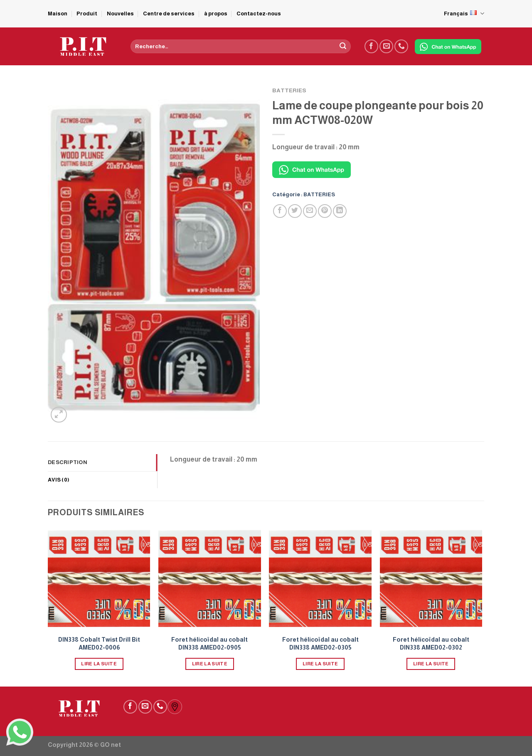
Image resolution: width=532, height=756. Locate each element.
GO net (111, 745)
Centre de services (169, 14)
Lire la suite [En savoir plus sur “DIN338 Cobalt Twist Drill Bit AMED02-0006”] (99, 664)
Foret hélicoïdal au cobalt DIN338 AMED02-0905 (209, 644)
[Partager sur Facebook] (280, 211)
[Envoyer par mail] (310, 211)
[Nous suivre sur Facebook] (371, 46)
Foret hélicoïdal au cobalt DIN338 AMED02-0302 (431, 644)
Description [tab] (68, 462)
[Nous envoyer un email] (386, 46)
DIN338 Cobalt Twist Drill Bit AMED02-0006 (99, 644)
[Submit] (343, 47)
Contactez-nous (259, 14)
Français (464, 14)
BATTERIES (289, 90)
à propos (216, 14)
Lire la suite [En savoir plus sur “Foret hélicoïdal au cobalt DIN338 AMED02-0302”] (431, 664)
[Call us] (401, 46)
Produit (87, 14)
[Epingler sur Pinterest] (325, 211)
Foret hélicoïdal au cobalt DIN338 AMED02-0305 (320, 644)
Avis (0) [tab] (59, 480)
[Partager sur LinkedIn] (340, 211)
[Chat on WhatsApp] (448, 47)
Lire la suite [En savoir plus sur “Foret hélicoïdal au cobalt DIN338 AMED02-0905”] (210, 664)
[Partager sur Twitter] (295, 211)
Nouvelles (120, 14)
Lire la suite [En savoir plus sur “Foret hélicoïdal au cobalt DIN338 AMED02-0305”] (320, 664)
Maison (58, 14)
